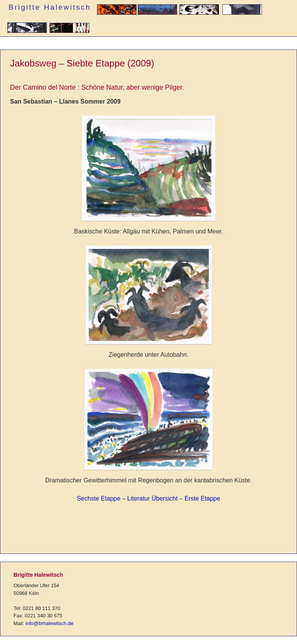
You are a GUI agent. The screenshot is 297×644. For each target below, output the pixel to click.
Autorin (116, 9)
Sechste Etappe (99, 498)
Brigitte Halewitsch (50, 7)
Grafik (199, 9)
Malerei (157, 9)
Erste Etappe (202, 498)
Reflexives (69, 27)
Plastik (242, 9)
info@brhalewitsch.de (49, 623)
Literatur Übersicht (152, 498)
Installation (26, 27)
